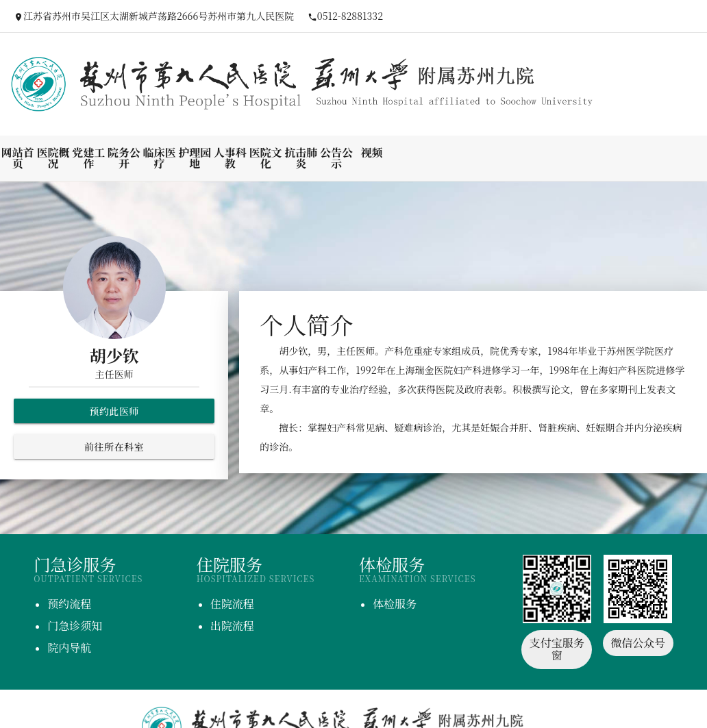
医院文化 (266, 158)
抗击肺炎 (301, 158)
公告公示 (336, 158)
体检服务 (395, 604)
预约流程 (69, 604)
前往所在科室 (114, 447)
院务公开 (124, 158)
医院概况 (53, 158)
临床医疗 (160, 158)
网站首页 (18, 158)
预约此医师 (114, 411)
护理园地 (195, 158)
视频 (372, 152)
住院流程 (232, 604)
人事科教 (230, 158)
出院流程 (232, 626)
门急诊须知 (75, 626)
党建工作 (88, 158)
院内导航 (69, 648)
